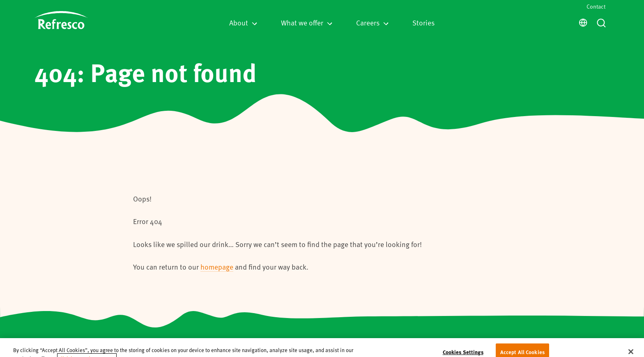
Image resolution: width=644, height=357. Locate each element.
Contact (596, 6)
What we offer (307, 23)
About (243, 23)
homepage (217, 267)
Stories (423, 23)
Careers (372, 23)
